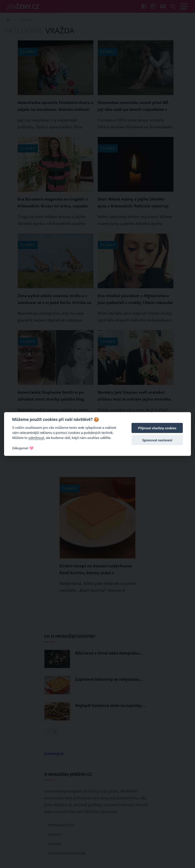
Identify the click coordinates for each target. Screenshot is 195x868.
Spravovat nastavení (157, 440)
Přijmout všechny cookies (157, 428)
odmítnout (36, 438)
